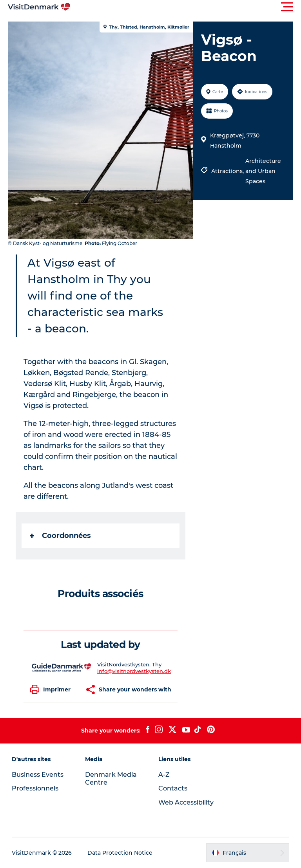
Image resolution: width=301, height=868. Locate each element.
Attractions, (228, 171)
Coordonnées (60, 536)
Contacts (173, 788)
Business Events (38, 775)
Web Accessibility (186, 802)
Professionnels (35, 788)
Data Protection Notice (120, 853)
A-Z (164, 775)
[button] (186, 7)
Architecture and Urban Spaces (263, 171)
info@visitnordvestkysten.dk (134, 671)
